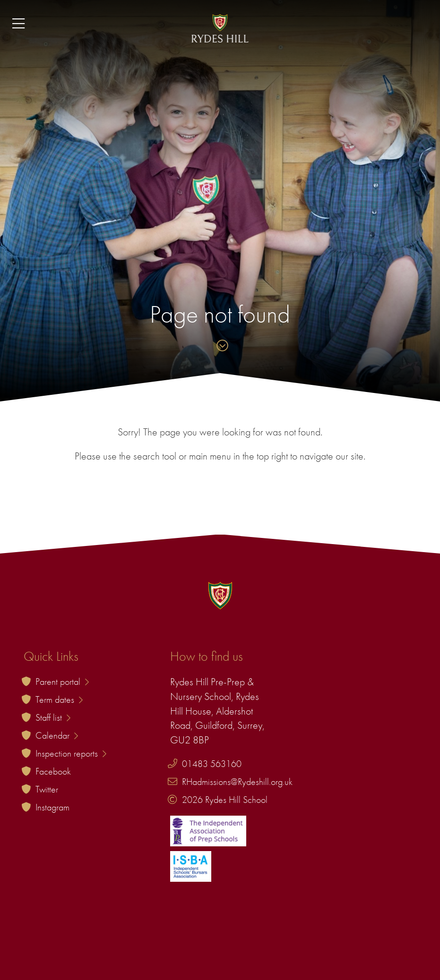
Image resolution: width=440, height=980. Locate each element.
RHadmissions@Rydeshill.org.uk (237, 782)
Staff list (53, 717)
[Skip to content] (220, 346)
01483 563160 (212, 764)
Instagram (52, 807)
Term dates (59, 699)
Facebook (53, 771)
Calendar (57, 735)
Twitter (47, 789)
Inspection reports (71, 753)
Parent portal (62, 682)
